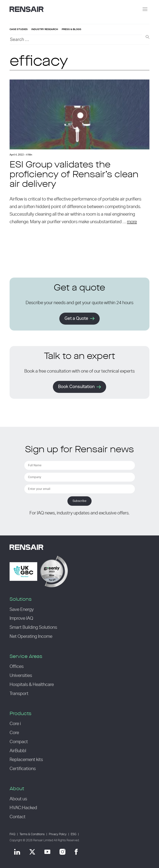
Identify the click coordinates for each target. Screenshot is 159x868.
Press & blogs (71, 29)
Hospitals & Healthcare (32, 685)
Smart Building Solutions (33, 627)
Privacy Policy (58, 834)
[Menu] (145, 9)
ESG (74, 834)
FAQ (12, 834)
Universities (21, 676)
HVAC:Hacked (23, 808)
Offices (17, 667)
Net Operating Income (31, 637)
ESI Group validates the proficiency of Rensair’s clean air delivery (74, 175)
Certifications (23, 769)
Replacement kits (26, 760)
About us (18, 799)
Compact (19, 742)
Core (14, 733)
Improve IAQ (21, 618)
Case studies (19, 29)
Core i (15, 724)
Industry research (45, 29)
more (132, 222)
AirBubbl (18, 751)
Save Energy (22, 610)
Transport (19, 694)
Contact (18, 817)
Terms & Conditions (32, 834)
